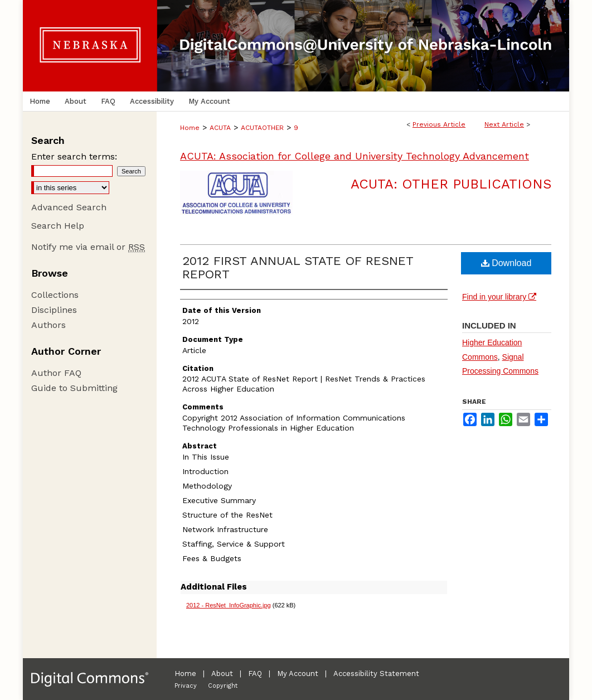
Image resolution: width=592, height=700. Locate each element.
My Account (298, 674)
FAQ (255, 674)
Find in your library (499, 297)
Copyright (223, 686)
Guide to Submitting (74, 388)
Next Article (504, 124)
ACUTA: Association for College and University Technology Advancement (355, 156)
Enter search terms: (74, 156)
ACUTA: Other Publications (451, 184)
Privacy (186, 686)
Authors (48, 325)
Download (506, 263)
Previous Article (439, 124)
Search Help (58, 226)
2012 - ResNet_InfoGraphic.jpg (229, 605)
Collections (55, 295)
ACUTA (220, 128)
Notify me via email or (88, 247)
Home (190, 128)
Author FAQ (56, 373)
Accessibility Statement (376, 674)
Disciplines (54, 310)
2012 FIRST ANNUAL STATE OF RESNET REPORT (298, 267)
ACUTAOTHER (262, 128)
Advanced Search (69, 207)
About (222, 674)
